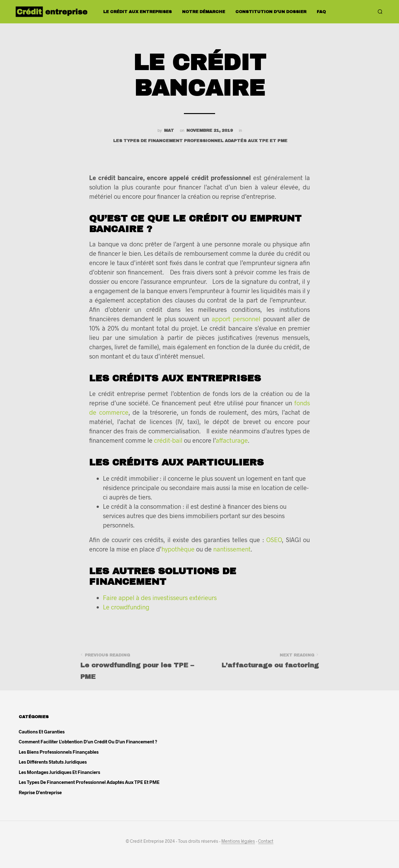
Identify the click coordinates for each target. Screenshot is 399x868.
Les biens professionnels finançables (59, 752)
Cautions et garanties (42, 732)
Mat (169, 130)
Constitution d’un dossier (271, 12)
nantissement (232, 549)
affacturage (232, 440)
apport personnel (236, 319)
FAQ (321, 12)
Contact (266, 841)
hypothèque (178, 549)
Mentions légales (238, 841)
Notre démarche (204, 12)
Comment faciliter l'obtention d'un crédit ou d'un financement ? (88, 742)
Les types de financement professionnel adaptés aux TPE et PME (200, 141)
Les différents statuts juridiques (53, 762)
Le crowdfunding (126, 607)
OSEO (274, 540)
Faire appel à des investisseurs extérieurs (160, 598)
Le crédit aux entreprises (137, 12)
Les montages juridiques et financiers (59, 772)
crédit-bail (168, 440)
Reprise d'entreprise (40, 792)
